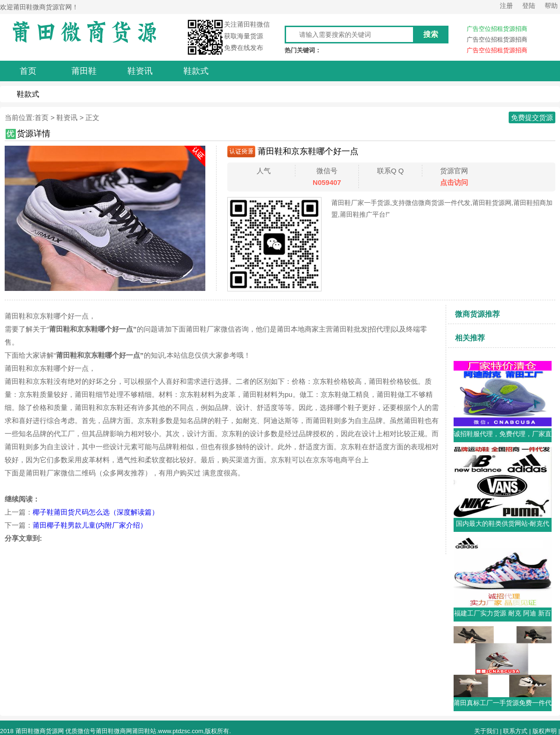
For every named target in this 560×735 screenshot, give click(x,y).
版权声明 (545, 731)
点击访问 (454, 182)
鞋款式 (28, 94)
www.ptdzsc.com (181, 731)
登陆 (529, 6)
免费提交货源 (532, 117)
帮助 (551, 6)
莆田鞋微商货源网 (40, 731)
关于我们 (486, 731)
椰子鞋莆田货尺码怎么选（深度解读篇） (96, 512)
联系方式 (515, 731)
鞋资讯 (67, 117)
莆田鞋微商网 (114, 731)
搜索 (431, 34)
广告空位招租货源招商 (497, 29)
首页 (42, 117)
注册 (506, 6)
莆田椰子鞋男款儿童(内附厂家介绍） (90, 525)
